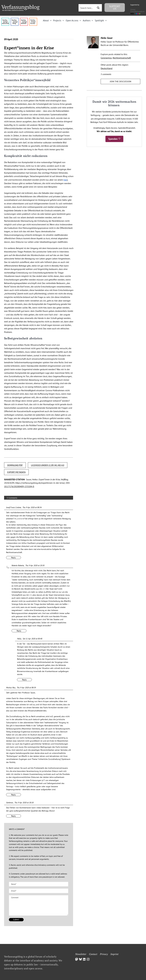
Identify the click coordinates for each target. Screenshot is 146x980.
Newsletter (81, 954)
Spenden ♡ (114, 139)
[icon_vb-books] (33, 19)
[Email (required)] (39, 891)
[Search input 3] (89, 8)
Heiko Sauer (107, 38)
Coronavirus (106, 58)
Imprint (114, 954)
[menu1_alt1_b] (15, 19)
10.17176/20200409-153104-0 (19, 486)
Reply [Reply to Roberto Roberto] (19, 631)
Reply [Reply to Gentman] (13, 816)
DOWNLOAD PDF (15, 465)
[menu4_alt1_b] (5, 19)
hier (65, 180)
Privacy (104, 954)
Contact (93, 954)
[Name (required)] (39, 884)
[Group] (20, 6)
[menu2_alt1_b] (24, 19)
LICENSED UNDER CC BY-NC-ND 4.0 (48, 465)
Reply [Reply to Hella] (24, 680)
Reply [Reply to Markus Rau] (13, 795)
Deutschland (107, 68)
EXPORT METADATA (16, 472)
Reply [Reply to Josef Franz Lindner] (13, 558)
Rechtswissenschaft (122, 58)
